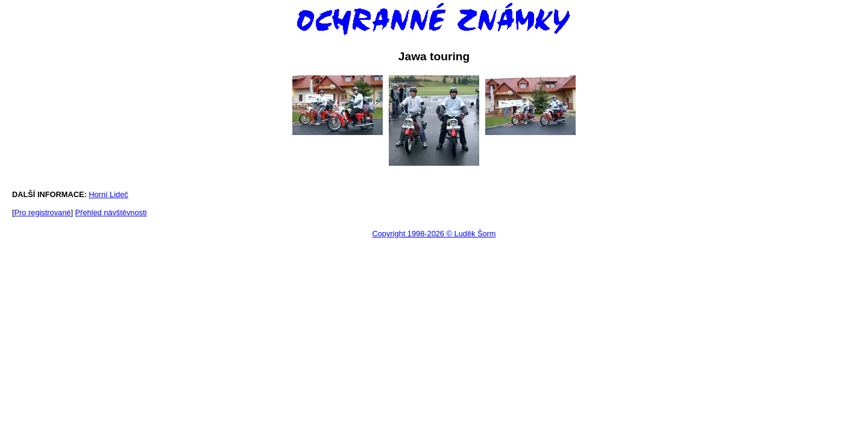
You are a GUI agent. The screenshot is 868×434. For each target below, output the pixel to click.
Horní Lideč (108, 194)
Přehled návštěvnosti (111, 212)
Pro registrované (43, 212)
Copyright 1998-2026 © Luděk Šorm (434, 234)
